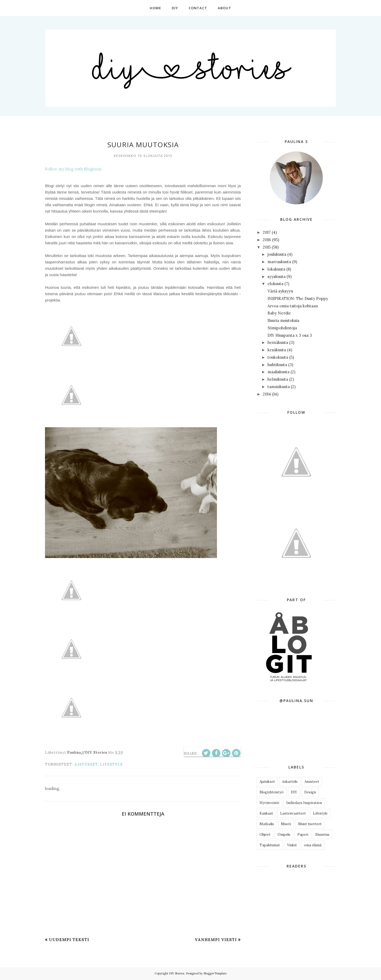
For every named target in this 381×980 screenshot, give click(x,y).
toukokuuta (278, 357)
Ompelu (284, 835)
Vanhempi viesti (216, 940)
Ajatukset (86, 764)
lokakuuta (276, 269)
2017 (267, 232)
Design (310, 792)
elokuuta (275, 284)
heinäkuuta (278, 342)
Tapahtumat (270, 845)
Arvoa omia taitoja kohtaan (293, 306)
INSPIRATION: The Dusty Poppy (298, 298)
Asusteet (312, 782)
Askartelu (290, 782)
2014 (267, 394)
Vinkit (292, 845)
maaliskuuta (278, 372)
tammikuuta (279, 387)
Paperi (303, 835)
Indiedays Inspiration (304, 803)
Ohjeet (265, 835)
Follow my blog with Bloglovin (73, 169)
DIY (294, 792)
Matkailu (267, 824)
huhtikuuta (277, 365)
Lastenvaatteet (293, 813)
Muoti (286, 824)
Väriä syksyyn (280, 291)
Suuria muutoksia (283, 320)
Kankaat (266, 813)
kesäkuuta (277, 350)
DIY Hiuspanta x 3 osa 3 (290, 335)
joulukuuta (277, 254)
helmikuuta (278, 379)
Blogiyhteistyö (272, 792)
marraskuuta (279, 262)
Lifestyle (111, 764)
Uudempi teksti (69, 940)
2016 (267, 240)
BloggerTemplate (215, 973)
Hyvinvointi (269, 803)
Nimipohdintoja (282, 328)
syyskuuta (276, 277)
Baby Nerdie (279, 313)
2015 (267, 247)
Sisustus (322, 835)
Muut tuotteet (310, 824)
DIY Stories (177, 973)
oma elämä (313, 845)
